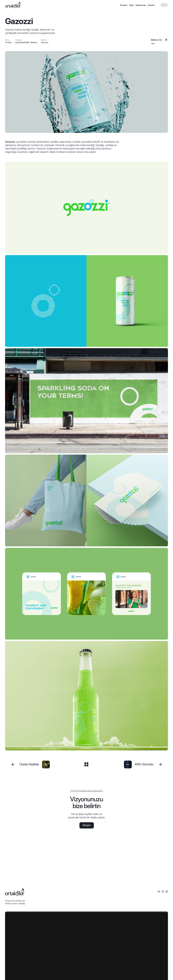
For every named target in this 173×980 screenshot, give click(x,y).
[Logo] (13, 5)
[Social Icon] (159, 892)
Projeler (124, 5)
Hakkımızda (141, 5)
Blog (131, 5)
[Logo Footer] (15, 892)
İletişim (151, 5)
